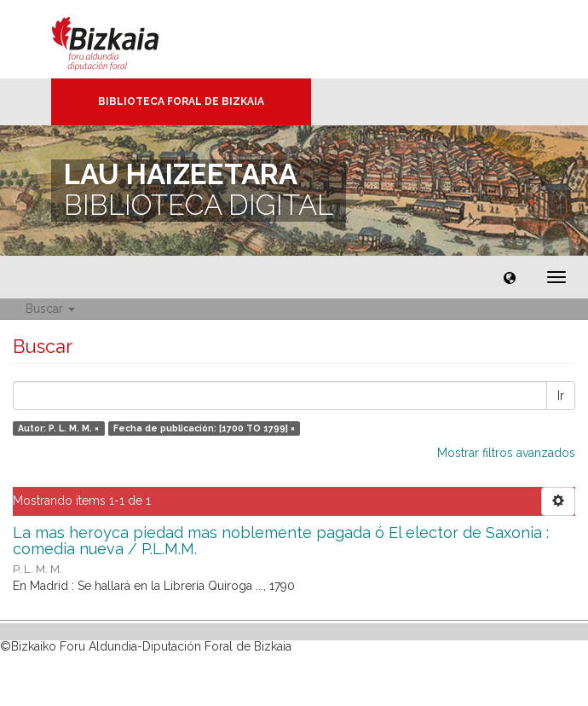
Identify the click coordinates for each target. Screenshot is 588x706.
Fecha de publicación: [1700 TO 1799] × (204, 428)
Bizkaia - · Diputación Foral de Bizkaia (123, 39)
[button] (510, 277)
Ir (561, 396)
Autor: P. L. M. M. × (58, 428)
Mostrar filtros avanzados (506, 453)
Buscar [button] (50, 309)
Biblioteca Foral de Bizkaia (181, 101)
